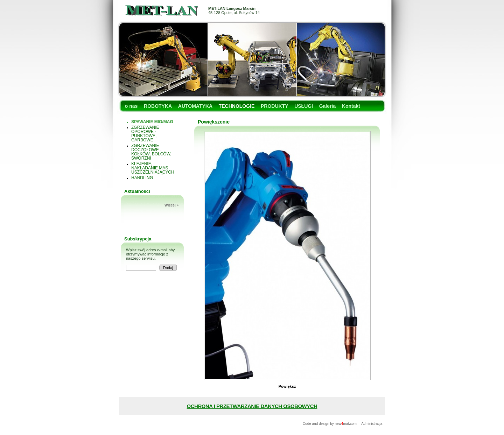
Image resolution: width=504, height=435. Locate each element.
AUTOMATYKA (195, 106)
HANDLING (142, 178)
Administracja (372, 424)
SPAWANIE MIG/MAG (152, 122)
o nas (131, 106)
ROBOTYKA (158, 106)
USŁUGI (304, 106)
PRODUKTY (275, 106)
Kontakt (351, 106)
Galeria (327, 106)
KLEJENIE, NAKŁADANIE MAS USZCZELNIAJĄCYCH (153, 168)
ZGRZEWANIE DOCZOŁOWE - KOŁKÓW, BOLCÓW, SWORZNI (151, 152)
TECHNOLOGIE (237, 106)
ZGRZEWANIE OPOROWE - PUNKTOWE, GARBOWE (145, 134)
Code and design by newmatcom (330, 424)
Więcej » (171, 205)
